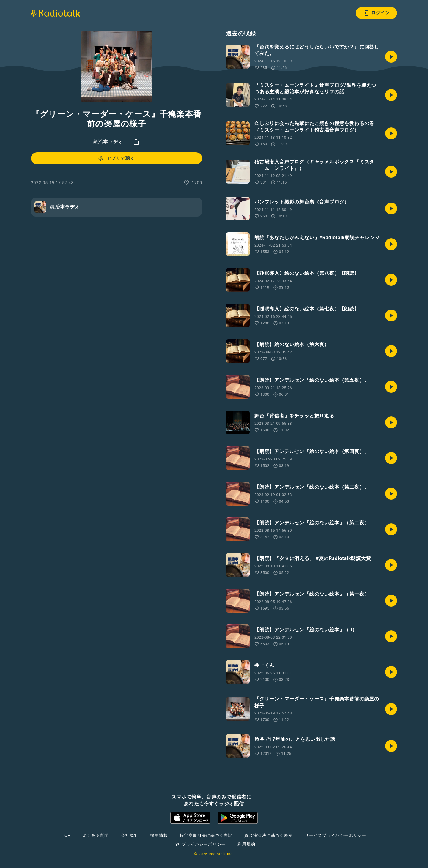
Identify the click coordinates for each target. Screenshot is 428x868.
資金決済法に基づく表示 (269, 835)
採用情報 (159, 835)
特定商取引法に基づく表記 (206, 835)
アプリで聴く (116, 158)
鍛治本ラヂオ (108, 142)
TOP (66, 835)
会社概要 (129, 835)
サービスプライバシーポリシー (335, 835)
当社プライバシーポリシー (199, 844)
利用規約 (246, 844)
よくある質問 (96, 835)
